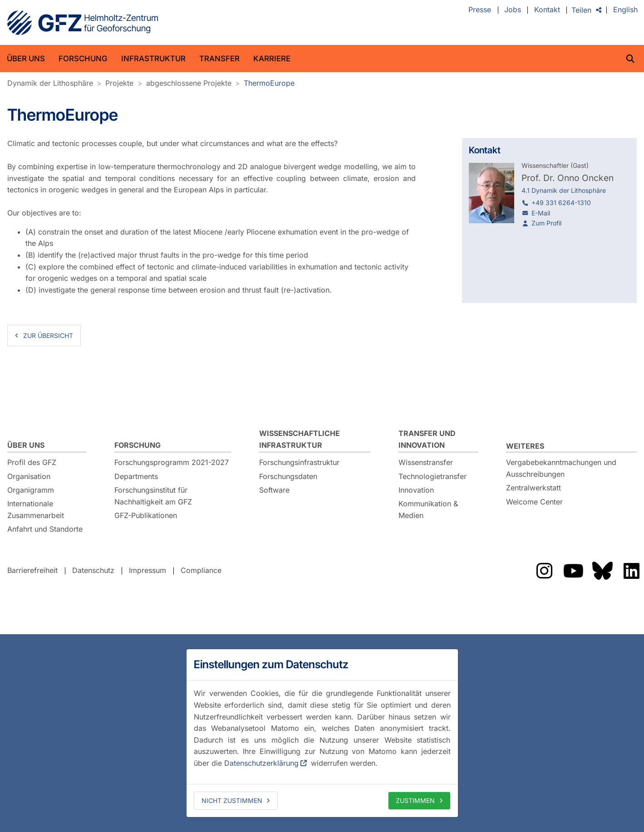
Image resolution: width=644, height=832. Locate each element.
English (625, 10)
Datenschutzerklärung (261, 763)
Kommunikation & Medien (428, 509)
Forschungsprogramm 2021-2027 (172, 462)
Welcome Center (534, 502)
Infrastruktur (153, 59)
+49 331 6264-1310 (561, 203)
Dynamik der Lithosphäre (50, 83)
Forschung (83, 59)
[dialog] (322, 733)
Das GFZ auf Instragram (544, 571)
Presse (480, 10)
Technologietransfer (433, 476)
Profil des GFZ (32, 462)
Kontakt (547, 10)
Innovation (416, 490)
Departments (136, 476)
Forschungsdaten (288, 476)
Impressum (147, 571)
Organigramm (31, 490)
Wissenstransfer (426, 462)
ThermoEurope (269, 83)
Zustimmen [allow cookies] (415, 800)
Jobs (513, 10)
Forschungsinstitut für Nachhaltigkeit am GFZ (153, 496)
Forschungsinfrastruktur (299, 462)
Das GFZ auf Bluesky (602, 571)
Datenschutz (93, 571)
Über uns (26, 59)
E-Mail (541, 213)
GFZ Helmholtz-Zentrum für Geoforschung (83, 23)
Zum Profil (546, 223)
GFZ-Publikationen (146, 515)
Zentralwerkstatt (533, 488)
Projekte (119, 83)
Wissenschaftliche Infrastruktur (300, 439)
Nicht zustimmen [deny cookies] (232, 800)
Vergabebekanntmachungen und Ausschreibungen (561, 468)
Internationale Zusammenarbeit (36, 509)
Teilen (581, 10)
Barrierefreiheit (32, 571)
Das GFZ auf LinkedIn (631, 571)
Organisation (29, 476)
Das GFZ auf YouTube (573, 571)
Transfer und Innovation (427, 439)
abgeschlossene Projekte (189, 83)
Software (274, 490)
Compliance (201, 571)
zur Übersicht (48, 335)
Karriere (272, 59)
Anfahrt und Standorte (45, 529)
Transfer (219, 59)
